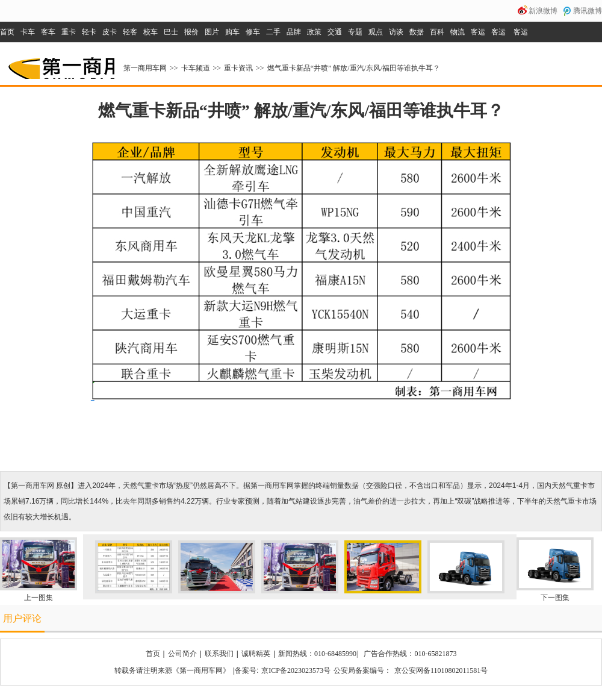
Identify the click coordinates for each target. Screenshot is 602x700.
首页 (7, 32)
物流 (458, 32)
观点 (376, 32)
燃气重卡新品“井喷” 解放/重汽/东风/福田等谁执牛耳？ (354, 68)
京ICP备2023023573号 (296, 670)
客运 (478, 32)
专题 (355, 32)
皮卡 (110, 32)
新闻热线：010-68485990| (318, 654)
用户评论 (22, 618)
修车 (253, 32)
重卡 (69, 32)
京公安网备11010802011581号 (441, 670)
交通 (335, 32)
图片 (212, 32)
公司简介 (182, 654)
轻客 (130, 32)
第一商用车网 (60, 64)
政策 (314, 32)
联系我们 (219, 654)
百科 (437, 32)
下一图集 (555, 598)
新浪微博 (543, 11)
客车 (48, 32)
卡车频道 (196, 68)
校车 (150, 32)
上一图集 (39, 598)
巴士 (171, 32)
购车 (232, 32)
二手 (273, 32)
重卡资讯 (238, 68)
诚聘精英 (256, 654)
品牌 (294, 32)
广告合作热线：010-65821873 (410, 654)
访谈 (396, 32)
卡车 (28, 32)
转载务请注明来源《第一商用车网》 (172, 670)
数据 (417, 32)
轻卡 (89, 32)
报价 (191, 32)
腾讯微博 (588, 11)
